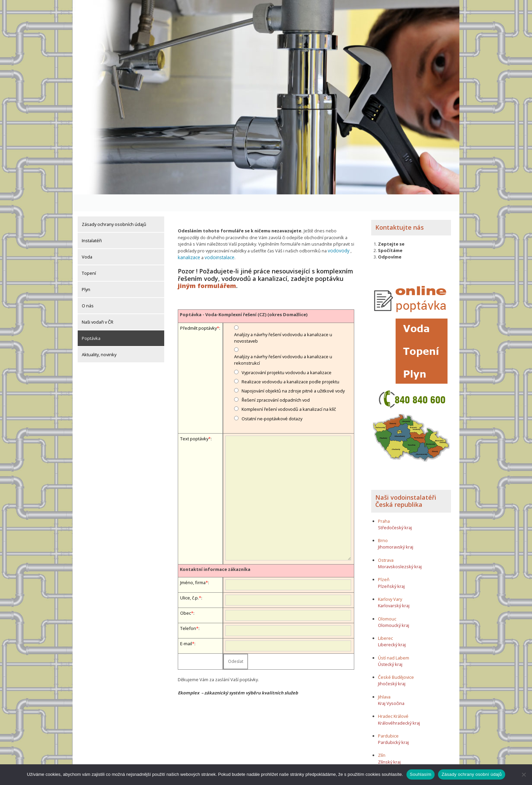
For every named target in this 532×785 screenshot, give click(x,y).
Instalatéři (92, 224)
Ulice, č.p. (189, 580)
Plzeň (384, 563)
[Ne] (524, 774)
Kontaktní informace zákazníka (215, 552)
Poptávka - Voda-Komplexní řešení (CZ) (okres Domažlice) (244, 297)
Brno (383, 523)
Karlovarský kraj (394, 589)
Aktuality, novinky (99, 338)
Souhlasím (421, 774)
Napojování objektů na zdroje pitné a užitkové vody (293, 373)
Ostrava (386, 543)
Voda (87, 240)
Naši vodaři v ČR (98, 305)
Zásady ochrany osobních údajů (114, 207)
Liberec (385, 621)
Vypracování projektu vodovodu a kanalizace (287, 355)
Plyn (86, 272)
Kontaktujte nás (400, 210)
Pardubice (388, 719)
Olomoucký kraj (394, 608)
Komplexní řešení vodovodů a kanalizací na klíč (289, 391)
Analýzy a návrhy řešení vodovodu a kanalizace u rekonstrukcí (283, 342)
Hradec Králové (393, 700)
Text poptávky (194, 421)
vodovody (338, 233)
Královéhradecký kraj (399, 706)
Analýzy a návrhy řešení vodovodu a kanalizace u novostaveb (283, 320)
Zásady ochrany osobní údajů (471, 774)
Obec (186, 595)
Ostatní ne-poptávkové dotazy (272, 401)
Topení (89, 256)
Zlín (382, 739)
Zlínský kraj (389, 745)
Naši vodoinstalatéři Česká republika (406, 484)
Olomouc (387, 602)
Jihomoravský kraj (396, 530)
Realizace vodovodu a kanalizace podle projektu (290, 364)
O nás (88, 289)
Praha (384, 504)
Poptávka (91, 321)
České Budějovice (396, 660)
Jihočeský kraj (392, 667)
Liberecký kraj (392, 628)
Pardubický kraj (393, 725)
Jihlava (384, 680)
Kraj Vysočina (391, 686)
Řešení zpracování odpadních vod (276, 382)
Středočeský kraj (395, 511)
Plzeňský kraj (391, 569)
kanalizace (188, 240)
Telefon (188, 611)
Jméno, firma (193, 565)
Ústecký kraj (390, 647)
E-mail (186, 626)
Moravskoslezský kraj (400, 550)
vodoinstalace (218, 240)
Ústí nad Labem (394, 641)
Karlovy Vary (390, 582)
